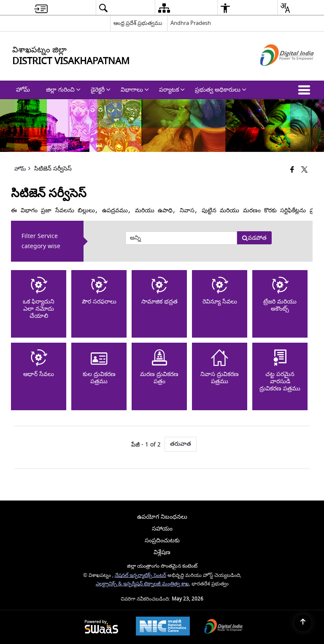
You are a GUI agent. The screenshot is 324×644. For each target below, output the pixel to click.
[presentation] (181, 238)
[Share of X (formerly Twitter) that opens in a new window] (304, 170)
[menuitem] (41, 8)
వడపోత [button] (254, 238)
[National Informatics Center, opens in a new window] (163, 627)
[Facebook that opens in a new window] (292, 170)
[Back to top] (303, 623)
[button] (306, 90)
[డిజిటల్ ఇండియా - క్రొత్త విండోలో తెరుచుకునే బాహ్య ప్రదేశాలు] (277, 73)
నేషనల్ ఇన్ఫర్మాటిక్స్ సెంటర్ (140, 575)
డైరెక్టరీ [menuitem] (101, 90)
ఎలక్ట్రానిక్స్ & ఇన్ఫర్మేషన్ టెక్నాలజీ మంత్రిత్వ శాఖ (142, 584)
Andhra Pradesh (191, 23)
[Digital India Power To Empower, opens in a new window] (224, 627)
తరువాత (181, 444)
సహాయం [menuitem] (162, 529)
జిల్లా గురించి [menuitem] (63, 90)
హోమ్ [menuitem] (23, 90)
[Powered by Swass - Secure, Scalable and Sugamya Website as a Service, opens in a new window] (101, 627)
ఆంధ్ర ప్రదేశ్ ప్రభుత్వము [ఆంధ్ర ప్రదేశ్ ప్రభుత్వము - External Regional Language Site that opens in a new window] (138, 23)
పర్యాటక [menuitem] (172, 90)
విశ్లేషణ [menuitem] (162, 552)
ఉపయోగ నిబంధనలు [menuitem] (162, 517)
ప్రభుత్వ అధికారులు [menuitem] (221, 90)
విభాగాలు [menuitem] (135, 90)
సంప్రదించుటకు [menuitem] (162, 540)
